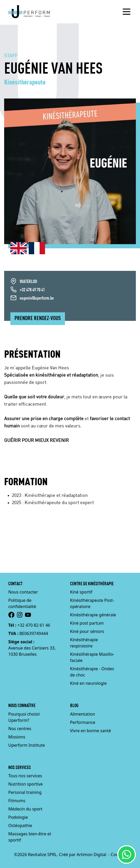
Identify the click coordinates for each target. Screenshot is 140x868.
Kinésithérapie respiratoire (84, 643)
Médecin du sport (25, 809)
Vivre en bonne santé (91, 731)
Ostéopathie (20, 825)
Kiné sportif (81, 592)
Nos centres (20, 729)
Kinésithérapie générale (93, 615)
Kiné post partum (87, 623)
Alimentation (83, 714)
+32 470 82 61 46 (34, 625)
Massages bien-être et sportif (30, 837)
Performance (83, 722)
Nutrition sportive (25, 784)
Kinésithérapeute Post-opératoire (92, 603)
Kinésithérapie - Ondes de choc (92, 672)
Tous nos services (25, 776)
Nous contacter (23, 592)
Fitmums (17, 801)
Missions (17, 737)
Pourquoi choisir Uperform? (24, 717)
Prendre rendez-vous (38, 319)
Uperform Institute (27, 745)
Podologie (18, 817)
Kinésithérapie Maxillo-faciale (92, 657)
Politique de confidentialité (22, 603)
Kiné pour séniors (87, 631)
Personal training (25, 792)
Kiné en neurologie (89, 683)
